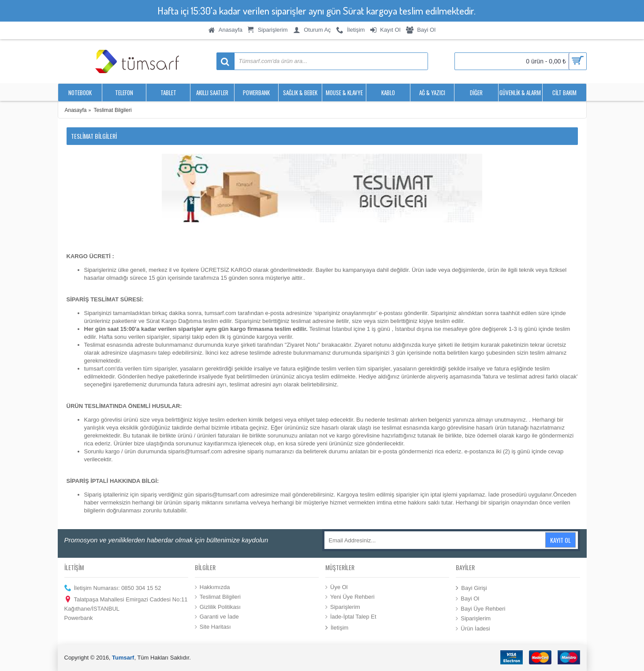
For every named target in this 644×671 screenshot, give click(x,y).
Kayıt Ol (560, 540)
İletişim (337, 628)
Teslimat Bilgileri (218, 597)
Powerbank (79, 618)
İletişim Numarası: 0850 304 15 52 (113, 588)
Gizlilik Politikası (218, 607)
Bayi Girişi (471, 588)
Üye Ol (337, 587)
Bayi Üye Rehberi (480, 608)
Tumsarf (123, 658)
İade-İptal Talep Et (351, 617)
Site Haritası (213, 627)
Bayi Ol (467, 599)
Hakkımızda (212, 587)
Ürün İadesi (473, 629)
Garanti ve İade (217, 617)
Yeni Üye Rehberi (350, 597)
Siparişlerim (343, 607)
